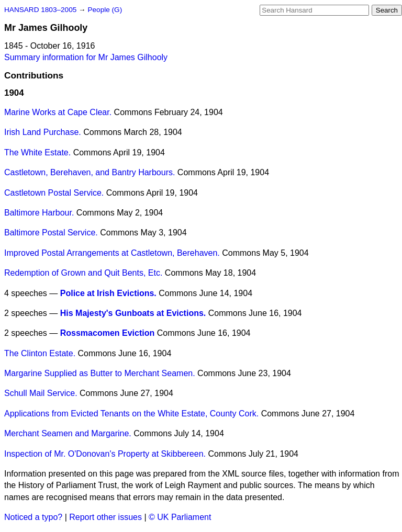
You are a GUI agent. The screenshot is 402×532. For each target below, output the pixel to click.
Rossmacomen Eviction (108, 333)
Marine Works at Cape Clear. (58, 112)
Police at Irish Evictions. (108, 293)
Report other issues (105, 517)
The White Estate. (37, 152)
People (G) (105, 10)
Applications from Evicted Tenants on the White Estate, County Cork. (131, 414)
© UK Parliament (180, 517)
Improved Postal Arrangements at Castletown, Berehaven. (112, 253)
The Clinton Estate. (40, 353)
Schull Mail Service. (41, 393)
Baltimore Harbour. (39, 213)
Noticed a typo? (33, 517)
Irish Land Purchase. (43, 132)
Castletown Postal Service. (54, 193)
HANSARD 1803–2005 (40, 10)
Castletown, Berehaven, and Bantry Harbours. (90, 172)
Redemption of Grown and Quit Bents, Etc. (83, 273)
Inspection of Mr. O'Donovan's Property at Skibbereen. (105, 454)
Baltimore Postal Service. (51, 233)
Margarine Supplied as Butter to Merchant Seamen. (100, 373)
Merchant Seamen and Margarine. (68, 433)
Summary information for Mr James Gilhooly (86, 57)
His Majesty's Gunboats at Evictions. (133, 313)
